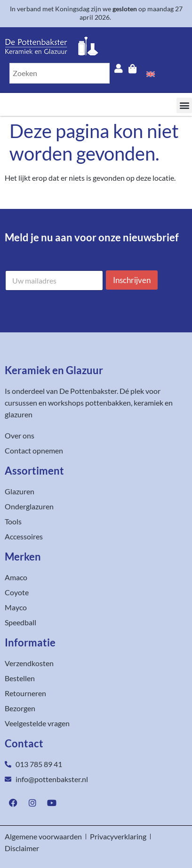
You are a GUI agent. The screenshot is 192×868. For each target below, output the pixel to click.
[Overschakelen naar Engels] (151, 73)
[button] (184, 105)
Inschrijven (132, 280)
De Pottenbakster (88, 391)
